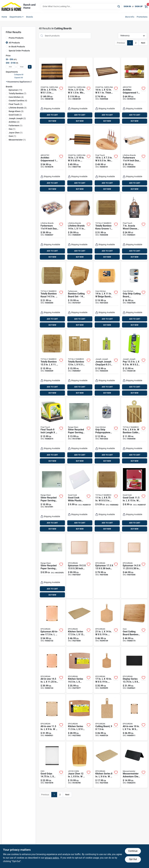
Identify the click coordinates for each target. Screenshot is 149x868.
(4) (16, 97)
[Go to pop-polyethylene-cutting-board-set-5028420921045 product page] (134, 363)
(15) (15, 90)
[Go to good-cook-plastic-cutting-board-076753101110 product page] (134, 499)
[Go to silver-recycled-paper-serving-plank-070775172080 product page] (79, 431)
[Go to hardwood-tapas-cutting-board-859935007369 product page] (79, 159)
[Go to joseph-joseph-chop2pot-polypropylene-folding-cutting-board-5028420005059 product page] (107, 363)
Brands (30, 17)
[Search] (119, 6)
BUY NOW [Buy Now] (52, 121)
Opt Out (133, 859)
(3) (16, 104)
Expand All (19, 78)
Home (4, 17)
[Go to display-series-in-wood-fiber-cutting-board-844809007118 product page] (134, 670)
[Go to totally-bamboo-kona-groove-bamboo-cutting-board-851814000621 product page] (107, 227)
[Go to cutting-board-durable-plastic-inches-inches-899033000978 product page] (107, 717)
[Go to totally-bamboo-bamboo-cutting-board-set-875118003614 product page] (79, 363)
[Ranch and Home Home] (11, 6)
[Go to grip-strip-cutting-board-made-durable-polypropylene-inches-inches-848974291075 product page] (134, 295)
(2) (15, 115)
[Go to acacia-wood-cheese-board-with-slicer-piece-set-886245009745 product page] (134, 227)
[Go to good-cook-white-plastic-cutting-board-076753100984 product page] (79, 499)
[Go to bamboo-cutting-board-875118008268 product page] (107, 499)
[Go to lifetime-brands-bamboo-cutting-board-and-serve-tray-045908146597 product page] (79, 227)
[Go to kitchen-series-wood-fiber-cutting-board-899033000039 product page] (79, 670)
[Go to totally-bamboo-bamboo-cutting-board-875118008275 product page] (52, 363)
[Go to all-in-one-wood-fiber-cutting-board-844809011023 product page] (52, 670)
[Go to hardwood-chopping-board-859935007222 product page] (52, 91)
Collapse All (19, 75)
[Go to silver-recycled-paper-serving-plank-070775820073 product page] (52, 566)
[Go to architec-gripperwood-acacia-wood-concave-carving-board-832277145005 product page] (134, 91)
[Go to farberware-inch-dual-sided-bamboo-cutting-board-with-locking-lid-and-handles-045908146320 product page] (52, 227)
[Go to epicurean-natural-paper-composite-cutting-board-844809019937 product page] (134, 566)
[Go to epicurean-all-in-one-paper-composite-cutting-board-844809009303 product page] (52, 623)
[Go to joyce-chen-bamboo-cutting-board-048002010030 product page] (79, 765)
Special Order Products (19, 51)
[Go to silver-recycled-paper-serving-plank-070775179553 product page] (52, 499)
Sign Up (139, 6)
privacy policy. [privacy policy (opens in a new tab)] (52, 858)
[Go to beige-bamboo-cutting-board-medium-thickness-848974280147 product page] (107, 295)
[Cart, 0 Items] (146, 6)
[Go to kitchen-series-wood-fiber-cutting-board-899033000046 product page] (79, 623)
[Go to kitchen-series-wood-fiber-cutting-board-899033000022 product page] (79, 717)
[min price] (10, 67)
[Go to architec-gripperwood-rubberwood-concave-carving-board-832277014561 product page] (52, 159)
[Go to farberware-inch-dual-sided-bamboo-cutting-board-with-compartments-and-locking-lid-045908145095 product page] (134, 159)
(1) (16, 126)
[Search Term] (81, 6)
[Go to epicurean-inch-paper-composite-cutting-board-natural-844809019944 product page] (107, 566)
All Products (14, 43)
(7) (17, 93)
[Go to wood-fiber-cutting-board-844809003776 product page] (107, 670)
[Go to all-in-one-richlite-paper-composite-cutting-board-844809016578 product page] (52, 717)
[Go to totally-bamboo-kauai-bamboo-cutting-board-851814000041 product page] (52, 295)
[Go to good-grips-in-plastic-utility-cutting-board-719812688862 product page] (52, 765)
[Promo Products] (7, 38)
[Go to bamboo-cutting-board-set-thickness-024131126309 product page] (79, 295)
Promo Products (16, 38)
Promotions (142, 17)
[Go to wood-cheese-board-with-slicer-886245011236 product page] (107, 159)
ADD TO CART (52, 115)
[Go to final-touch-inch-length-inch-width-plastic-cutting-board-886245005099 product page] (52, 431)
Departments (16, 17)
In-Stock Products (17, 47)
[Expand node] (7, 82)
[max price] (22, 67)
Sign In (127, 6)
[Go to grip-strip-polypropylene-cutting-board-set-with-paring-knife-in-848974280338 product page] (107, 431)
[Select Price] (30, 67)
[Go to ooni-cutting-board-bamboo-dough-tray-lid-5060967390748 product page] (134, 623)
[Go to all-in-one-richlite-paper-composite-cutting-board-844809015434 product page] (134, 717)
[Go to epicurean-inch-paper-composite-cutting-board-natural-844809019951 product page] (79, 566)
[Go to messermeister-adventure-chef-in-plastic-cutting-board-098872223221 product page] (134, 765)
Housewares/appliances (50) (21, 82)
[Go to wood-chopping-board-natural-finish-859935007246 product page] (79, 91)
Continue (133, 851)
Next (143, 43)
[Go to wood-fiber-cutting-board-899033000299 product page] (107, 623)
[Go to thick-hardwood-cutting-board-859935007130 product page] (107, 91)
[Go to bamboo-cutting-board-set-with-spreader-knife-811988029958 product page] (134, 431)
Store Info (130, 17)
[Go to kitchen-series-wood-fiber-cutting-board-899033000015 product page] (107, 765)
